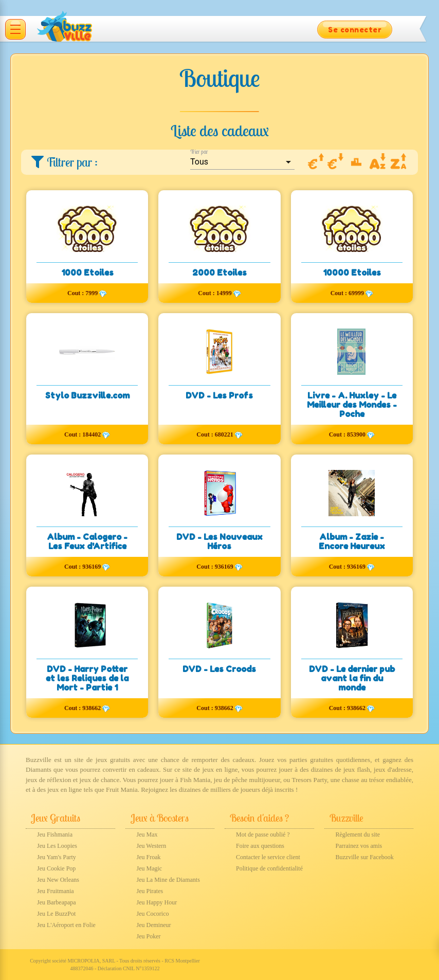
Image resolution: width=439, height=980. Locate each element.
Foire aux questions (260, 846)
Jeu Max (147, 834)
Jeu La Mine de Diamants (168, 880)
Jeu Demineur (154, 925)
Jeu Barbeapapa (57, 902)
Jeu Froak (149, 857)
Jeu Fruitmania (56, 891)
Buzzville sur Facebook (365, 857)
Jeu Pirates (150, 891)
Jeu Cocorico (153, 914)
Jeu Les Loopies (57, 846)
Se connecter (355, 30)
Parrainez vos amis (359, 846)
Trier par (199, 152)
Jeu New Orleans (58, 880)
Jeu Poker (149, 936)
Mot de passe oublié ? (263, 834)
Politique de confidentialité (269, 868)
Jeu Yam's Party (57, 857)
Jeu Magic (150, 868)
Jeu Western (152, 846)
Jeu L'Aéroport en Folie (66, 925)
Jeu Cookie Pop (56, 868)
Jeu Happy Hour (157, 902)
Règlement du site (358, 834)
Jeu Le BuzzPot (56, 914)
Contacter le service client (268, 857)
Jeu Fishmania (55, 834)
